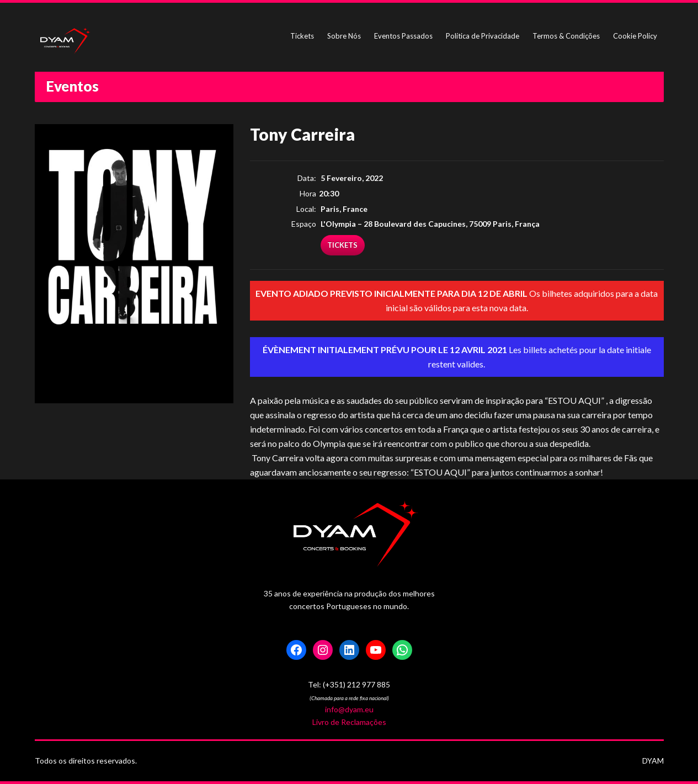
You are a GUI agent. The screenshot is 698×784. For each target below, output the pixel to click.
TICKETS (342, 245)
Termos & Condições (566, 36)
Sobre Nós (344, 36)
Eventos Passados (403, 36)
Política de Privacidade (483, 36)
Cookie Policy (635, 36)
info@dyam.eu (349, 709)
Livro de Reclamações (349, 722)
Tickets (302, 36)
